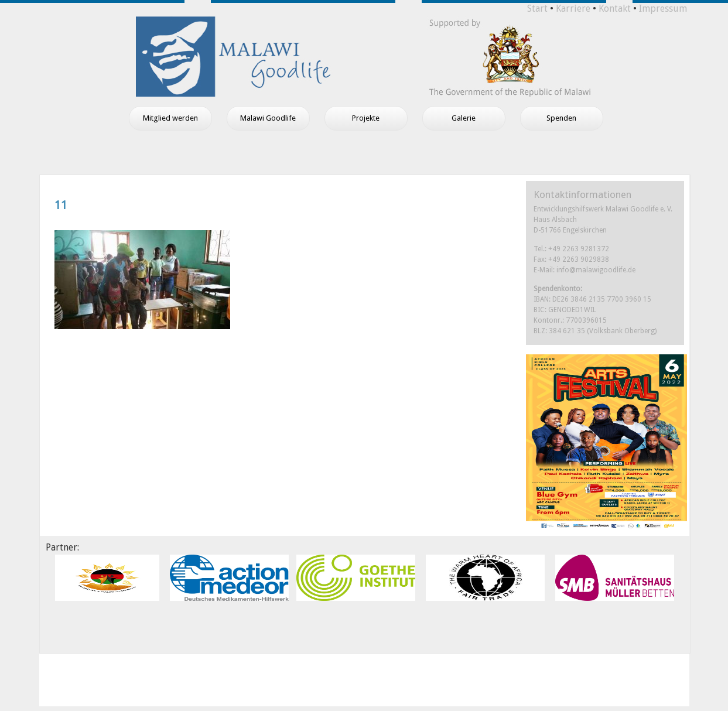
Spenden (561, 118)
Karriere (573, 8)
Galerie (464, 118)
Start (537, 8)
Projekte (366, 118)
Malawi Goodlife (268, 118)
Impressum (663, 8)
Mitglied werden (170, 118)
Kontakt (615, 8)
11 (61, 205)
